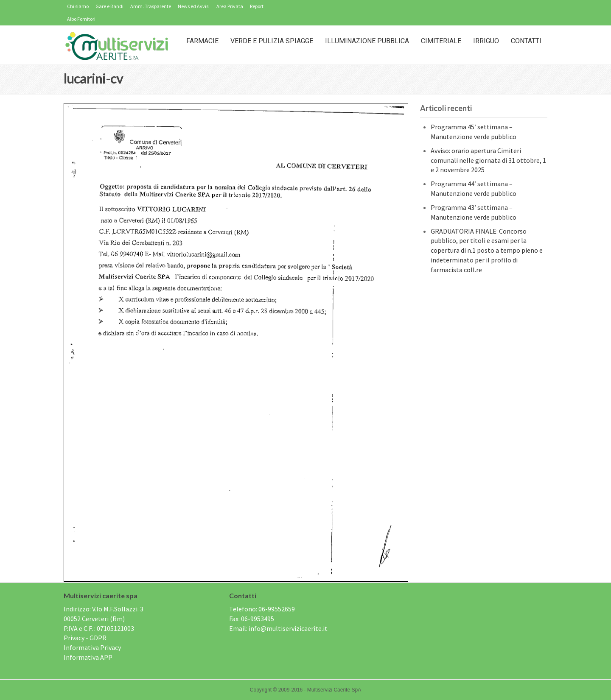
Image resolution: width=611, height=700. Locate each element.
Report (257, 6)
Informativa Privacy (92, 647)
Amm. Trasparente (151, 6)
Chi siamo (78, 6)
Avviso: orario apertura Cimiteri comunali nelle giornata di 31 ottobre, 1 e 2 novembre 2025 (488, 160)
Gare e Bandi (109, 6)
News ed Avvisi (194, 6)
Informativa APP (88, 657)
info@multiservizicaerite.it (288, 628)
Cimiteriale (441, 41)
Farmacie (202, 41)
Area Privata (230, 6)
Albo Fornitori (81, 19)
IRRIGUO (486, 41)
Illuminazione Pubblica (367, 41)
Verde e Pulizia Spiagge (272, 41)
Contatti (526, 41)
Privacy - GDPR (85, 638)
